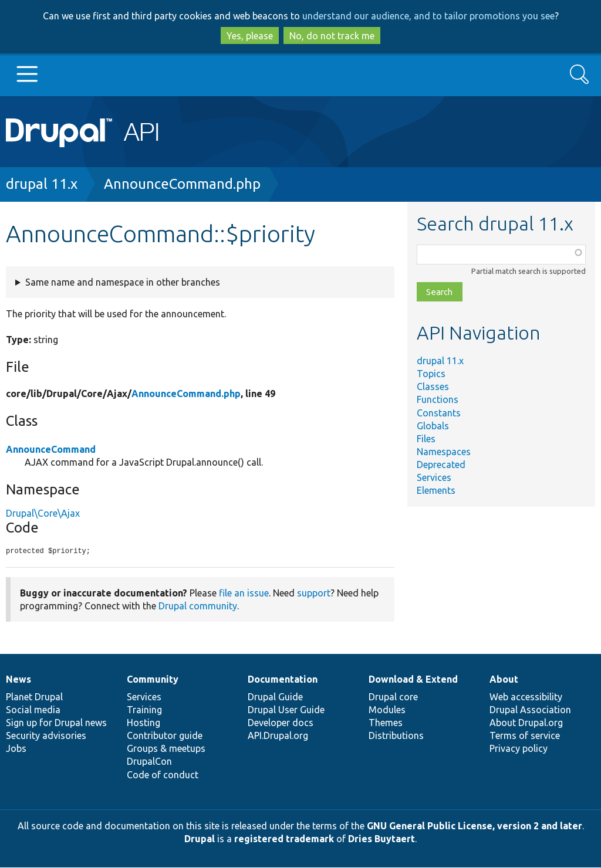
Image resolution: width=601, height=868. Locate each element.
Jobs (16, 749)
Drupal (200, 839)
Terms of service (525, 736)
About (504, 680)
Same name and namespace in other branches (123, 282)
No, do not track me (332, 36)
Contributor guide (165, 736)
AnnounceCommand (51, 449)
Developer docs (281, 723)
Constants (439, 413)
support (314, 594)
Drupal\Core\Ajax (43, 513)
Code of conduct (163, 775)
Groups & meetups (166, 749)
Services (434, 477)
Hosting (144, 723)
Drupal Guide (275, 697)
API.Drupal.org (278, 736)
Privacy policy (519, 749)
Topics (431, 374)
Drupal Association (530, 710)
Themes (386, 723)
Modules (387, 710)
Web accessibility (526, 697)
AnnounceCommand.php (182, 184)
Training (144, 710)
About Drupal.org (526, 723)
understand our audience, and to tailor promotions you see (428, 16)
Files (426, 439)
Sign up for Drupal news (56, 723)
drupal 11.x (42, 184)
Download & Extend (413, 680)
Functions (438, 399)
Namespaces (444, 452)
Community (153, 680)
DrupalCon (149, 762)
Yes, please (250, 36)
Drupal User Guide (286, 710)
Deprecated (441, 464)
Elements (436, 490)
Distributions (396, 736)
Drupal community (198, 606)
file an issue (244, 594)
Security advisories (46, 736)
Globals (433, 426)
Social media (33, 710)
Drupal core (393, 697)
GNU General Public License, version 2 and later (475, 826)
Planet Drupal (34, 697)
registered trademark (284, 839)
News (18, 680)
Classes (433, 386)
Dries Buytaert (381, 839)
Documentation (283, 680)
